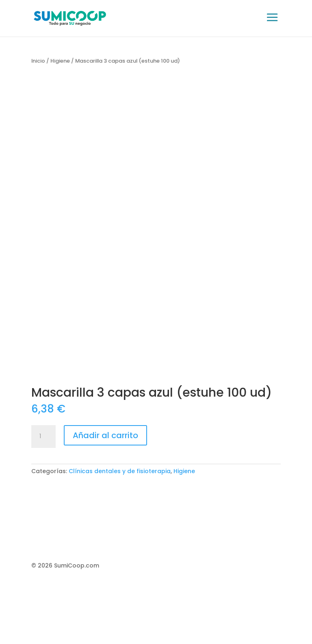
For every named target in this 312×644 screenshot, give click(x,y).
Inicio (38, 61)
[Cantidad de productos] (43, 437)
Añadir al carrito (105, 435)
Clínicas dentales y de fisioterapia (120, 471)
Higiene (60, 61)
